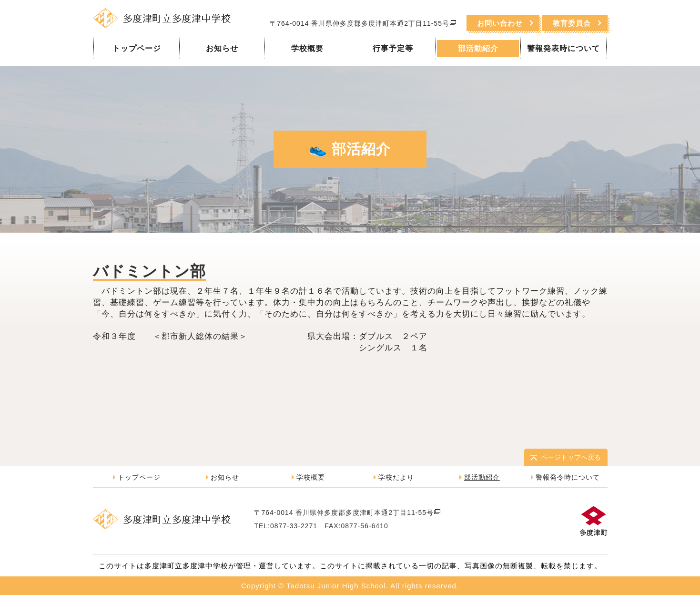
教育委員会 (572, 23)
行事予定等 (393, 48)
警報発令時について (568, 477)
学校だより (396, 477)
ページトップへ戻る (571, 457)
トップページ (137, 48)
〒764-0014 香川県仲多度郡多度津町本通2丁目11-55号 (363, 23)
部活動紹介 (478, 48)
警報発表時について (563, 48)
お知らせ (222, 48)
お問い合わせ (500, 23)
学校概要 (307, 48)
